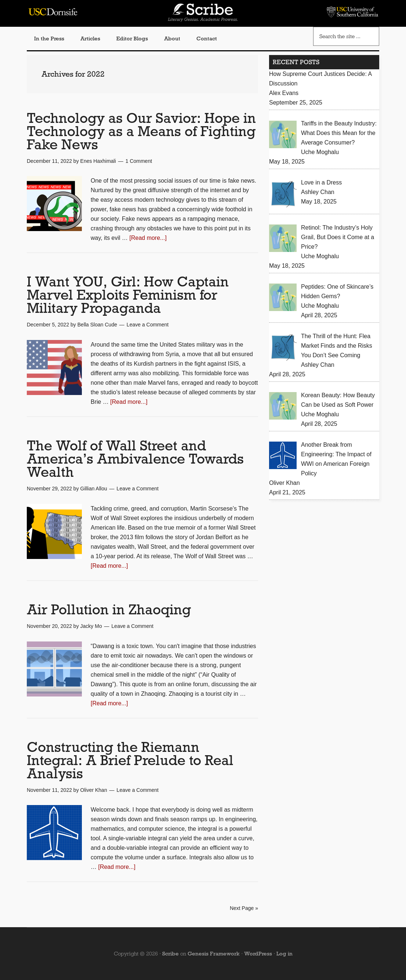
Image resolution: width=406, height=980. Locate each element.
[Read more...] (148, 238)
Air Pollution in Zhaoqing (109, 609)
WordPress (258, 954)
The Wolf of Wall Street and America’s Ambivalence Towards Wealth (135, 459)
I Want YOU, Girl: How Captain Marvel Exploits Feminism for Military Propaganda (128, 295)
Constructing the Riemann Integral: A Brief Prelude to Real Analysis (130, 760)
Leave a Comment (148, 325)
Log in (284, 954)
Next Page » (244, 908)
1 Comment (139, 161)
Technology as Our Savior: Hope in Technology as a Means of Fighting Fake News (141, 131)
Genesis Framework (214, 954)
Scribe (171, 954)
